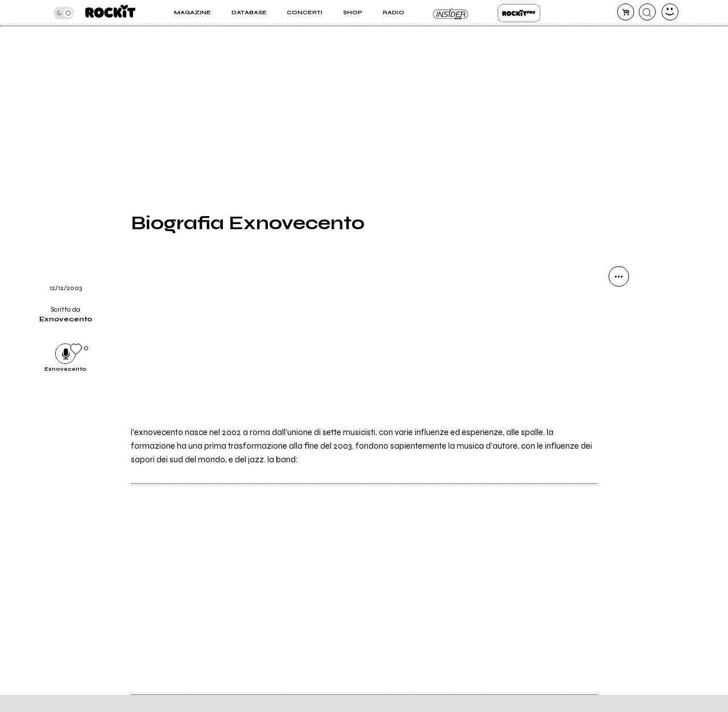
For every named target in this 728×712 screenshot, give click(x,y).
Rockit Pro (519, 13)
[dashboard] (670, 12)
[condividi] (619, 276)
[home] (110, 13)
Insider (451, 13)
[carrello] (626, 12)
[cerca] (647, 12)
